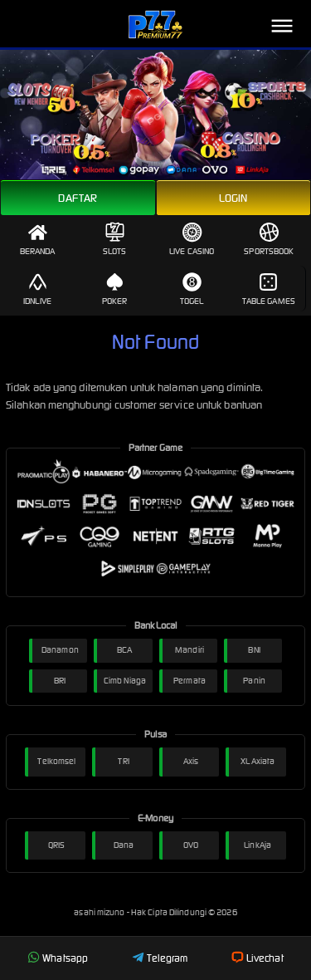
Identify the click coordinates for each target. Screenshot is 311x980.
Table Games (269, 289)
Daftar (78, 198)
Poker (115, 289)
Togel (192, 289)
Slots (115, 239)
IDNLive (37, 289)
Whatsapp (58, 958)
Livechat (258, 958)
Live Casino (192, 239)
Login (233, 198)
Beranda (38, 239)
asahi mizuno (100, 912)
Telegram (160, 958)
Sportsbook (269, 239)
